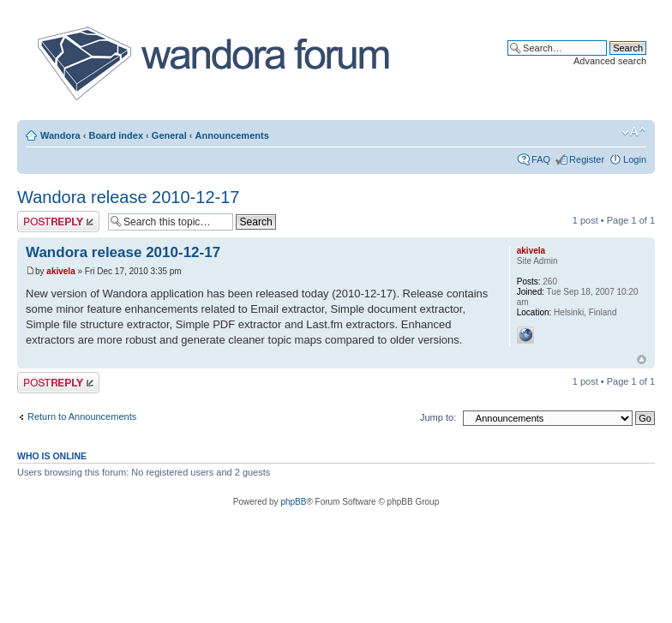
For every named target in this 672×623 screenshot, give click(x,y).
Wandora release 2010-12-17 (128, 197)
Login (635, 159)
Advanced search (610, 61)
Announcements (232, 135)
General (169, 135)
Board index (116, 135)
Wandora (60, 135)
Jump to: (438, 417)
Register (587, 159)
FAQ (541, 159)
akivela (60, 271)
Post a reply (58, 222)
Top (642, 359)
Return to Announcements (82, 416)
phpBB (293, 502)
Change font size (634, 132)
